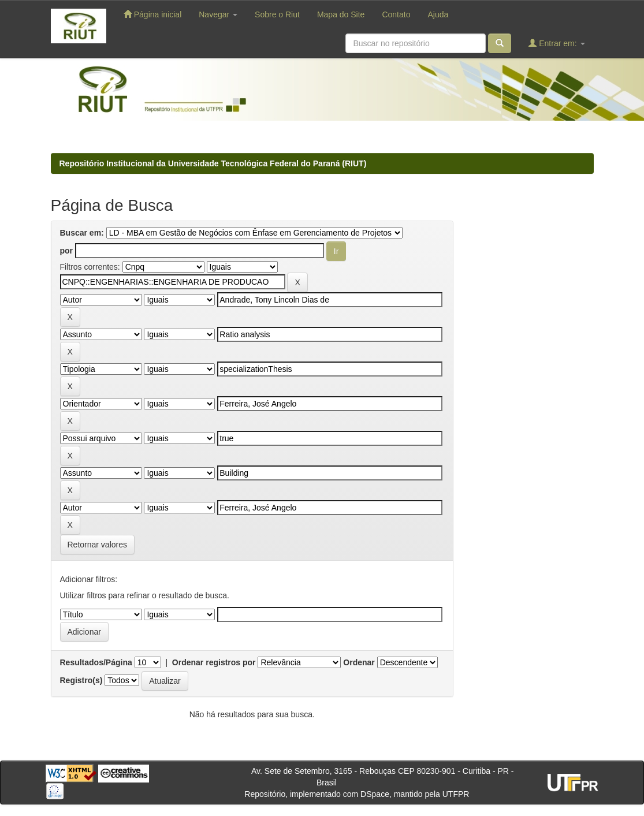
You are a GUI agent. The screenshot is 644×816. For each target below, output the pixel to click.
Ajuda (438, 14)
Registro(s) (81, 680)
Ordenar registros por (214, 662)
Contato (396, 14)
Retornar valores (98, 545)
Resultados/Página (96, 662)
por (67, 251)
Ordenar (359, 662)
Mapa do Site (341, 14)
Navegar (218, 14)
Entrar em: (556, 43)
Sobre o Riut (277, 14)
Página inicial (152, 14)
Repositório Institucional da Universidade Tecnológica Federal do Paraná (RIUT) (213, 163)
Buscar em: (82, 233)
